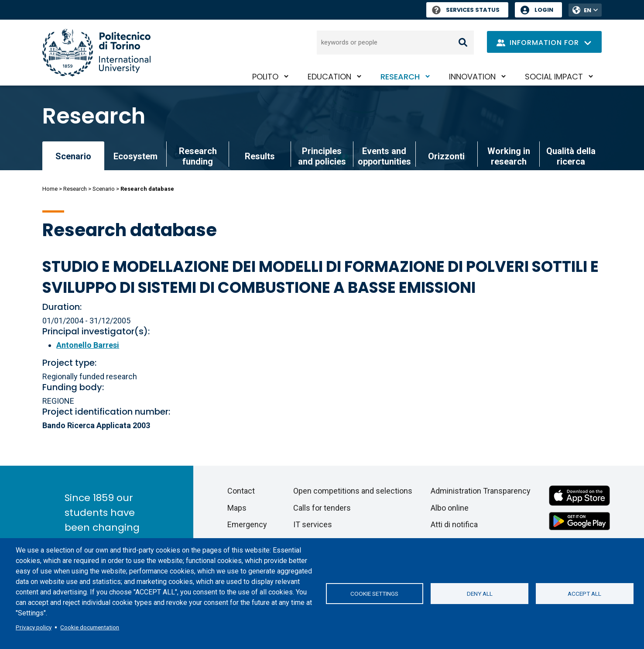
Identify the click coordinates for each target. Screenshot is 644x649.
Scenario (104, 189)
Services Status (466, 10)
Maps (237, 508)
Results (260, 156)
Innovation (472, 77)
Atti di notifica (454, 524)
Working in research (509, 156)
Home (50, 189)
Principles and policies (322, 156)
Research (400, 77)
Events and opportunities (384, 156)
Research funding (198, 156)
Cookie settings (374, 594)
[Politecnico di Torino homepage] (96, 53)
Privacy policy (34, 627)
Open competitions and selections (353, 491)
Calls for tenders (322, 508)
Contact (241, 491)
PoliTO (265, 77)
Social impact (554, 77)
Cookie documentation (90, 627)
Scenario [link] (73, 156)
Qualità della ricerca (571, 156)
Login (544, 10)
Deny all (480, 594)
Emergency (247, 524)
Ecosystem (135, 156)
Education (329, 77)
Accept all (584, 594)
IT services (313, 524)
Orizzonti (446, 156)
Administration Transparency (481, 491)
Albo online (450, 508)
